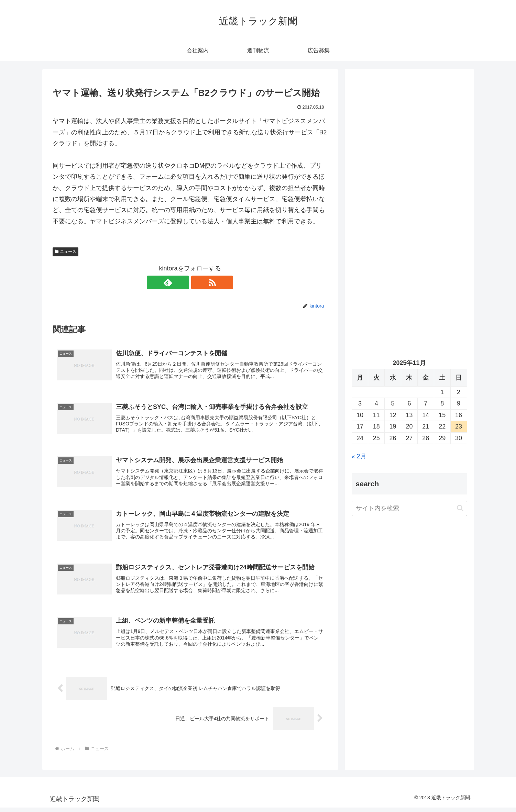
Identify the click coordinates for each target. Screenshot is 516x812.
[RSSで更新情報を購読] (198, 282)
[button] (460, 508)
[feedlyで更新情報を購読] (182, 282)
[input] (409, 508)
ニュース (66, 252)
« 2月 (359, 456)
